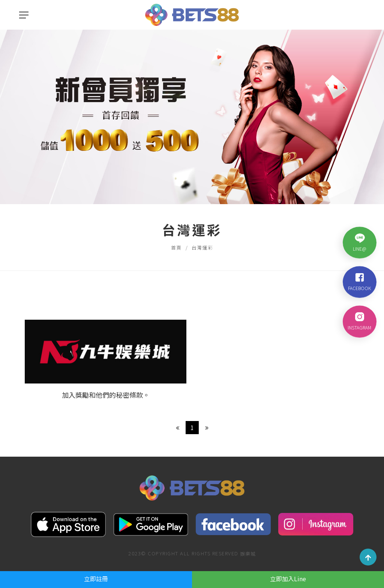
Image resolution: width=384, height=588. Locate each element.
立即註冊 (96, 579)
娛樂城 (248, 554)
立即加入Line (288, 579)
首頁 (176, 247)
